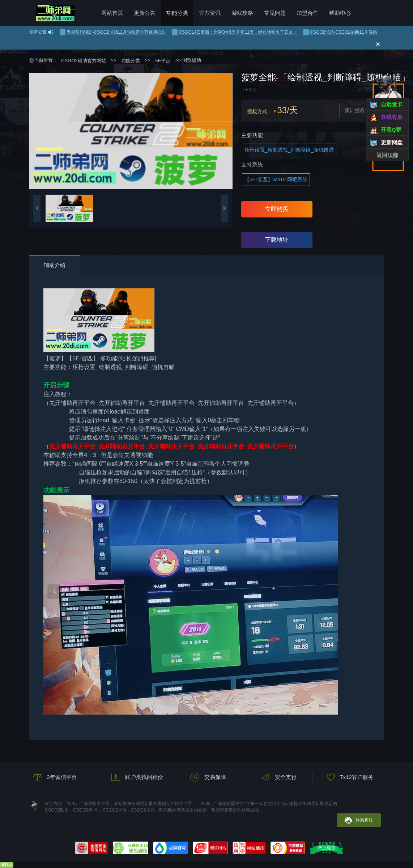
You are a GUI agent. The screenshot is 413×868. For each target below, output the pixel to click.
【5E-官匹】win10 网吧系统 (276, 179)
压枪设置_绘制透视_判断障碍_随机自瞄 (289, 150)
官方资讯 (210, 13)
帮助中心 (340, 13)
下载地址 (277, 240)
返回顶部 (387, 155)
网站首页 (112, 13)
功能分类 (177, 13)
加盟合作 (307, 13)
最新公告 (38, 32)
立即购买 (277, 209)
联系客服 (359, 821)
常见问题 (275, 13)
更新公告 (145, 13)
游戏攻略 (242, 13)
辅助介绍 (55, 265)
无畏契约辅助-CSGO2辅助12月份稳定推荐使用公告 (113, 32)
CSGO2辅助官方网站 (55, 13)
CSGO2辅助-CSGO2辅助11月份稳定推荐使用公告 (355, 32)
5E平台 (163, 61)
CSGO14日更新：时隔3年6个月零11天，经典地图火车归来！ (234, 32)
